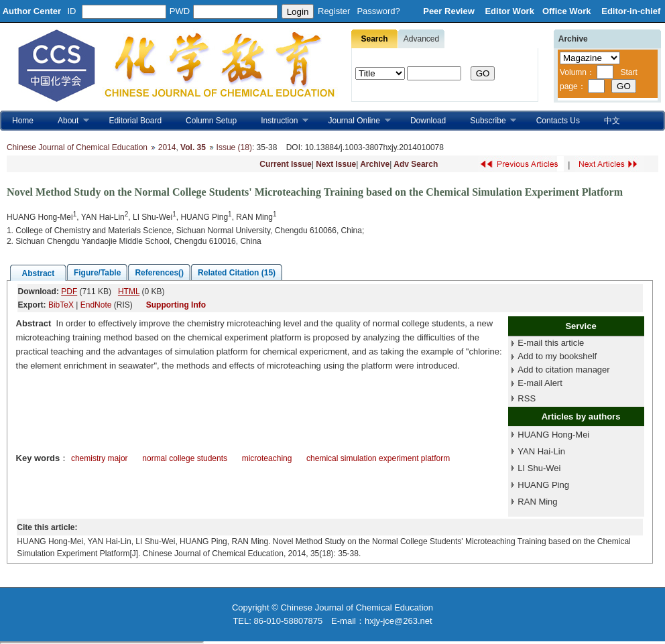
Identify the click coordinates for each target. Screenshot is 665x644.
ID (72, 11)
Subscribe (487, 121)
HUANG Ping (543, 485)
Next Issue (336, 164)
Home (23, 121)
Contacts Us (558, 121)
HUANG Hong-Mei (553, 435)
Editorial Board (135, 121)
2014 (167, 147)
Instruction (279, 121)
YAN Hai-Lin (541, 451)
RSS (527, 398)
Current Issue (285, 164)
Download (428, 121)
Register (334, 11)
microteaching (267, 458)
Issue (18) (234, 147)
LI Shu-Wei (539, 468)
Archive (375, 164)
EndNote (96, 305)
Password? (378, 11)
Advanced (421, 39)
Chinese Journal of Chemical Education (77, 147)
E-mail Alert (540, 383)
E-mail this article (551, 343)
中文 (612, 121)
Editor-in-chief (631, 11)
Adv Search (416, 164)
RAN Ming (537, 502)
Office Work (568, 11)
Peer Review (450, 11)
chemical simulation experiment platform (378, 458)
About (67, 121)
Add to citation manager (563, 370)
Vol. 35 (193, 147)
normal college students (185, 458)
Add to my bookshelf (557, 356)
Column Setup (211, 121)
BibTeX (61, 305)
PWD (180, 11)
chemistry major (100, 458)
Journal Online (354, 121)
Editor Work (509, 11)
